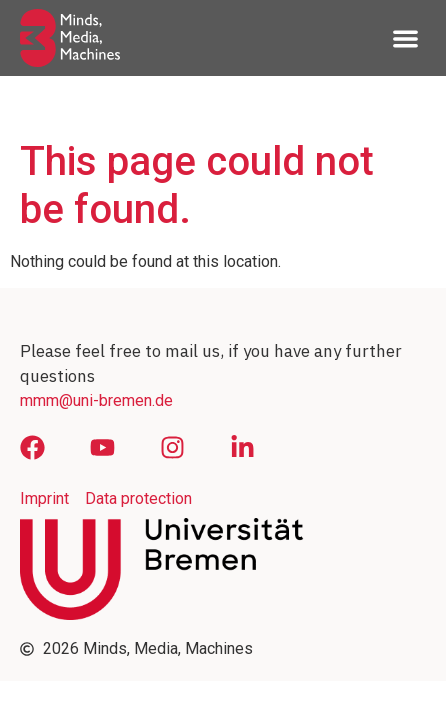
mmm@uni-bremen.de (96, 400)
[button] (406, 38)
